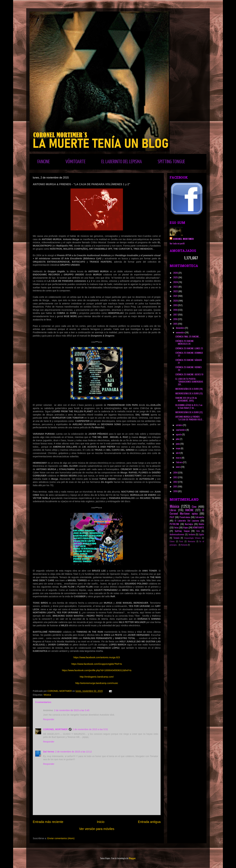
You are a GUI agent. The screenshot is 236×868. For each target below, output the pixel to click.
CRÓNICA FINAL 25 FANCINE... (188, 336)
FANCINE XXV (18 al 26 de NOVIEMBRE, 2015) (186, 399)
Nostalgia (189, 524)
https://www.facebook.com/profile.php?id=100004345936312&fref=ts (97, 670)
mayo (178, 448)
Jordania (192, 534)
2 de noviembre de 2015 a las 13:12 (74, 752)
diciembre (180, 328)
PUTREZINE (174, 524)
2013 (176, 477)
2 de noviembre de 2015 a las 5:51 (90, 729)
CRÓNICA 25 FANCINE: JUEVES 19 (189, 374)
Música (47, 695)
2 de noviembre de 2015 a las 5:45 (72, 710)
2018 (176, 310)
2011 (175, 486)
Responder (49, 719)
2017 (176, 314)
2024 (176, 282)
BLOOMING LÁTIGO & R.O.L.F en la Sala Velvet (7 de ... (189, 406)
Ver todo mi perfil (177, 243)
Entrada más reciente (48, 822)
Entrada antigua (149, 822)
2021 (176, 296)
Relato (201, 524)
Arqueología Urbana (193, 538)
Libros (173, 510)
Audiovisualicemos (177, 534)
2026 (176, 273)
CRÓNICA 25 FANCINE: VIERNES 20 (188, 368)
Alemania (192, 541)
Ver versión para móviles (97, 829)
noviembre (181, 332)
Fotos (176, 527)
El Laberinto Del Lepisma (187, 520)
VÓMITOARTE (76, 162)
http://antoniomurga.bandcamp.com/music (97, 683)
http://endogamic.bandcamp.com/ (97, 677)
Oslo (198, 531)
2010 (176, 491)
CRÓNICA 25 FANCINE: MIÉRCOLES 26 (185, 342)
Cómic (172, 541)
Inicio (101, 822)
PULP (172, 517)
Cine (194, 507)
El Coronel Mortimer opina (187, 512)
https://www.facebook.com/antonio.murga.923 (97, 657)
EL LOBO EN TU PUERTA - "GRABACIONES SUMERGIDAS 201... (189, 381)
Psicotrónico (185, 517)
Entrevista (200, 517)
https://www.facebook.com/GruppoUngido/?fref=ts (97, 664)
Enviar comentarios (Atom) (61, 838)
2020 (176, 301)
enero (178, 467)
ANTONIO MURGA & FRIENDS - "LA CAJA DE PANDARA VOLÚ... (189, 418)
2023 (176, 287)
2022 (176, 291)
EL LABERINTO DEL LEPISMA (122, 162)
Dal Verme (49, 752)
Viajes (186, 527)
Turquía (176, 538)
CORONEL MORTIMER (55, 729)
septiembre (181, 430)
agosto (179, 434)
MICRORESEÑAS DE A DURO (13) (189, 393)
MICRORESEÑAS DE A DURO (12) (189, 412)
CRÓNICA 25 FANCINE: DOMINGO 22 (189, 354)
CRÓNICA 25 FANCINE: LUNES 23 (189, 348)
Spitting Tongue (182, 531)
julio (178, 439)
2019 (176, 305)
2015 (176, 324)
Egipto (202, 534)
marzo (179, 458)
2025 (176, 277)
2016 (176, 319)
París (181, 541)
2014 (176, 472)
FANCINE (44, 162)
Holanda (184, 545)
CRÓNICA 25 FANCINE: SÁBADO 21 (189, 361)
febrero (179, 462)
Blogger (132, 858)
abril (178, 453)
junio (178, 444)
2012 (176, 482)
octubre (179, 425)
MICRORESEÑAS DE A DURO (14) (189, 389)
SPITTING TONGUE (171, 162)
